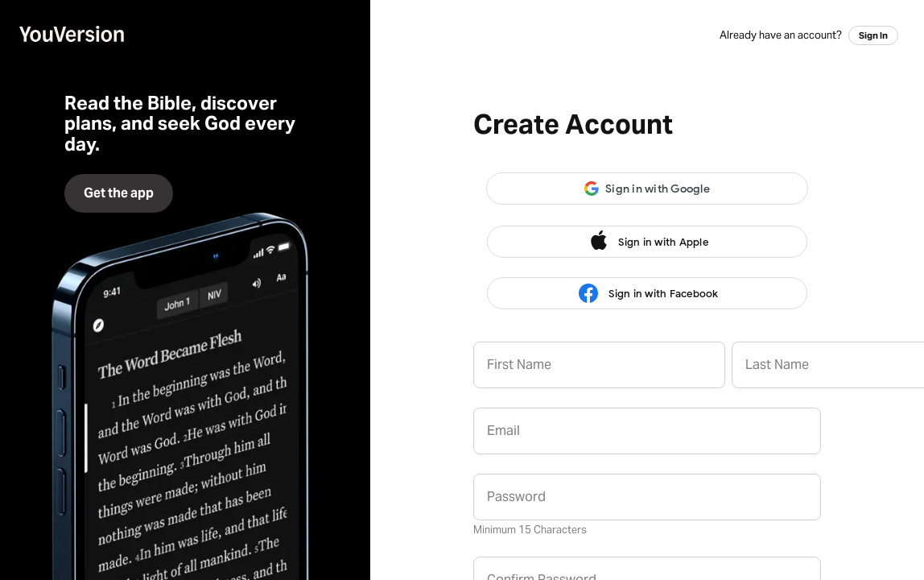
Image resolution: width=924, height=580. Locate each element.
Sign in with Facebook (647, 294)
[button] (647, 188)
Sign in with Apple (647, 242)
